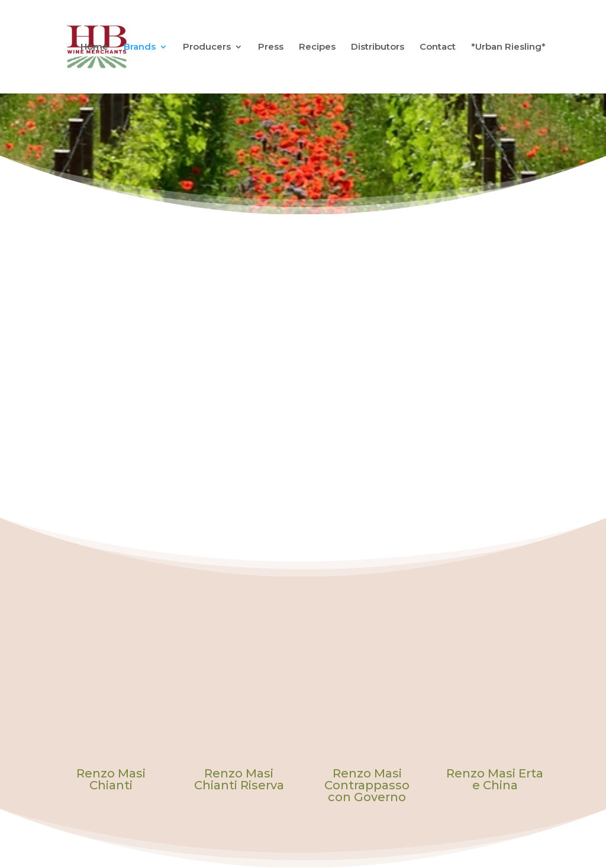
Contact (438, 48)
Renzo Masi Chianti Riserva (239, 779)
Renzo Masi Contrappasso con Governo (367, 785)
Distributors (378, 48)
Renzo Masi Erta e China (495, 779)
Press (271, 48)
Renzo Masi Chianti (111, 779)
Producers (207, 48)
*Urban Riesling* (508, 48)
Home (94, 48)
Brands (140, 48)
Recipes (317, 48)
